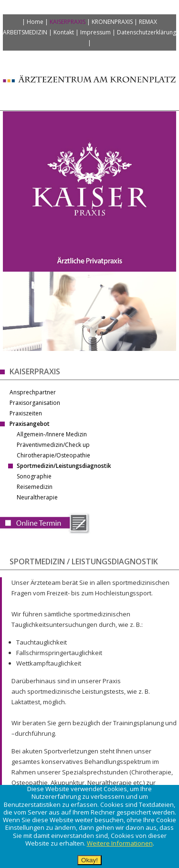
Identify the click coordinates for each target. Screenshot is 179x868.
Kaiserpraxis (68, 22)
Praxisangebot (30, 424)
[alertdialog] (89, 826)
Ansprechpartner (33, 392)
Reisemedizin (35, 487)
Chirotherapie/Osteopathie (53, 455)
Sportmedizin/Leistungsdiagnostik (64, 466)
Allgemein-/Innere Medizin (52, 434)
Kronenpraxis (112, 22)
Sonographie (34, 476)
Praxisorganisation (35, 403)
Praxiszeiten (26, 413)
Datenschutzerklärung (147, 32)
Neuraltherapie (37, 497)
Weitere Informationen (120, 843)
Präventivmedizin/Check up (53, 445)
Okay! (89, 860)
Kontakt (64, 32)
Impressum (95, 32)
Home (35, 22)
